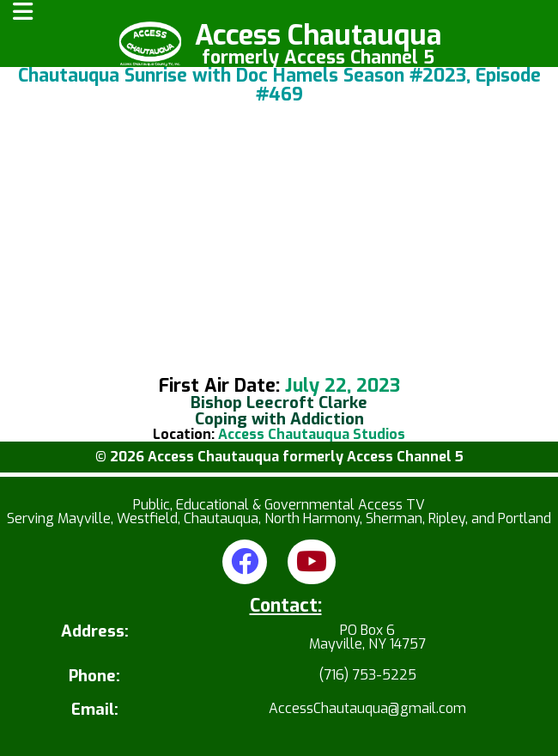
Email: (95, 710)
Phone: (94, 677)
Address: (95, 633)
